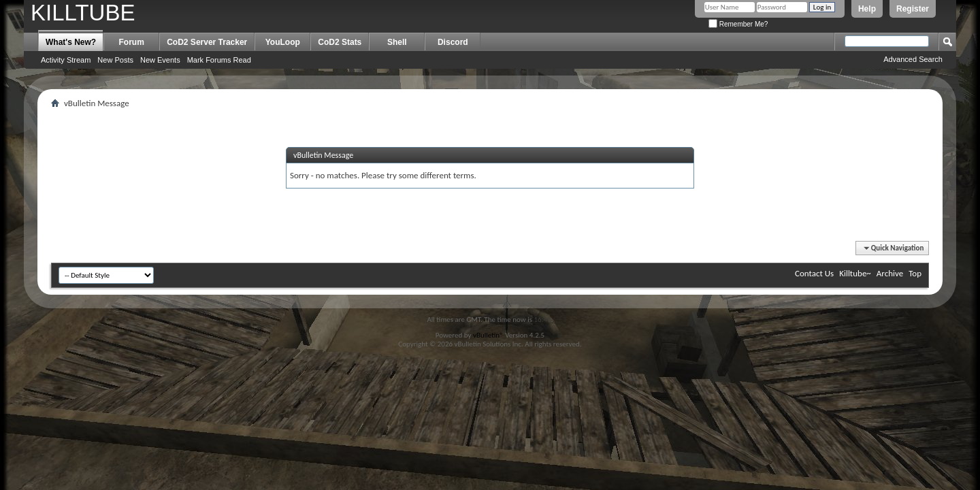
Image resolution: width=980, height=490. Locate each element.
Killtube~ (855, 273)
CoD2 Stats (340, 42)
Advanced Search (913, 59)
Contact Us (814, 273)
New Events (160, 60)
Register (913, 9)
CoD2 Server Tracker (207, 42)
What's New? (71, 42)
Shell (397, 42)
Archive (890, 273)
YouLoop (283, 42)
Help (867, 9)
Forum (132, 42)
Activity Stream (66, 60)
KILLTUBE (83, 13)
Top (915, 273)
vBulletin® (488, 335)
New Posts (115, 60)
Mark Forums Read (219, 60)
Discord (453, 42)
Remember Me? (738, 24)
